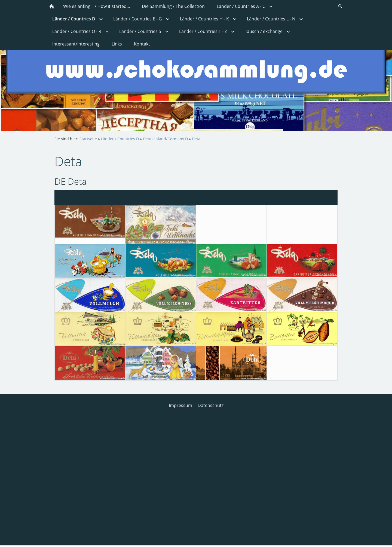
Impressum (180, 405)
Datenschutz (211, 405)
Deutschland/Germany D (165, 139)
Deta (196, 139)
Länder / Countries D (120, 139)
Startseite (88, 139)
